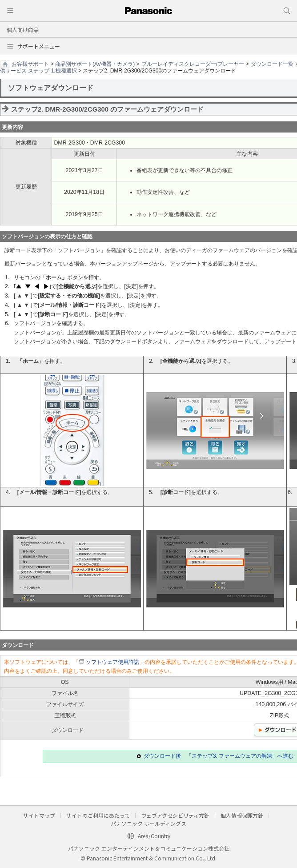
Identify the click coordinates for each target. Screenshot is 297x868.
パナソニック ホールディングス (148, 823)
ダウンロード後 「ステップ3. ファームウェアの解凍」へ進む (219, 756)
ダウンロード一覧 (272, 64)
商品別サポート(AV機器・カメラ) (95, 64)
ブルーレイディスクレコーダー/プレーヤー (193, 64)
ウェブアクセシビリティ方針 (175, 815)
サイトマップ (39, 815)
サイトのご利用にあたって (98, 815)
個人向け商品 (23, 30)
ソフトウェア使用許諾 (112, 662)
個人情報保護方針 (242, 815)
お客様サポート (30, 64)
